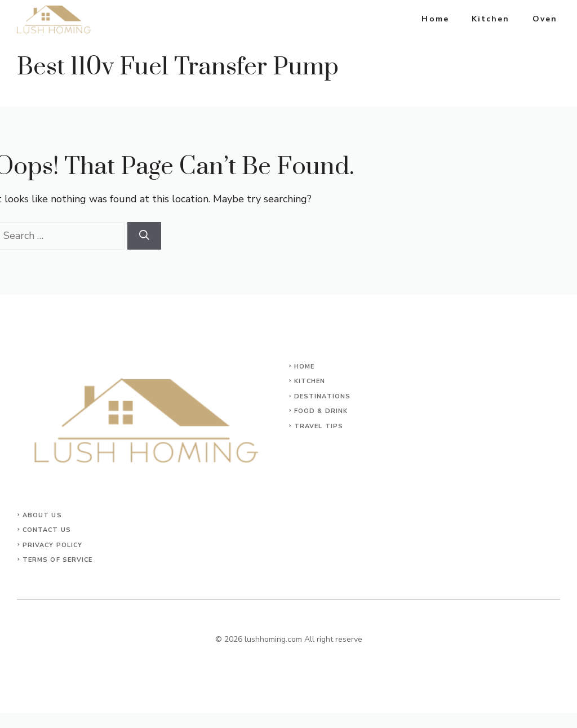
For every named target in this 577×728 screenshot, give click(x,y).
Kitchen (491, 19)
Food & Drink (321, 411)
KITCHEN (310, 381)
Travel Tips (319, 426)
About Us (42, 515)
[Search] (144, 236)
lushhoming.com (273, 639)
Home (435, 19)
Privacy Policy (52, 545)
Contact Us (47, 530)
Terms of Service (58, 560)
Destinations (322, 396)
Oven (545, 19)
